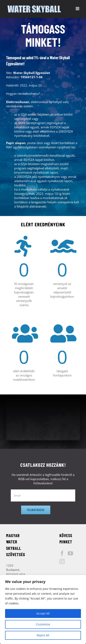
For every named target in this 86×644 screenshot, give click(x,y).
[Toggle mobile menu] (78, 9)
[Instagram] (62, 561)
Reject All (43, 635)
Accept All (43, 613)
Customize (43, 624)
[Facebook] (62, 553)
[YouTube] (70, 553)
